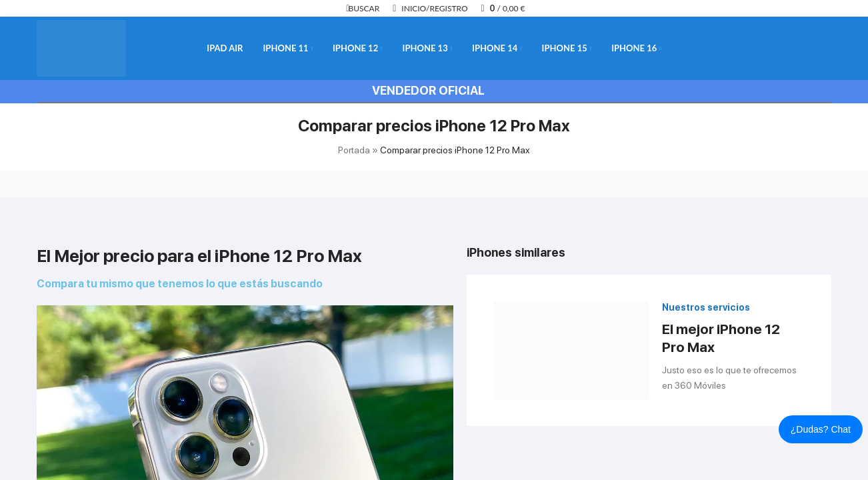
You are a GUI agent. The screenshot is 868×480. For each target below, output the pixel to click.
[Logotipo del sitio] (81, 47)
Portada (354, 150)
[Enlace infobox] (649, 351)
